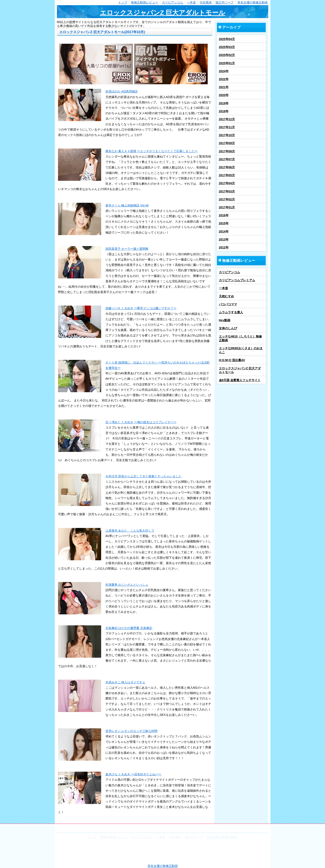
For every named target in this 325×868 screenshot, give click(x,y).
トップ (123, 2)
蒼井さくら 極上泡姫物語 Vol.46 (127, 205)
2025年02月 (227, 55)
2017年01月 (227, 207)
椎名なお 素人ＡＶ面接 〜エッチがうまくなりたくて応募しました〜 (152, 151)
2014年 (224, 231)
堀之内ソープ (225, 2)
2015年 (224, 223)
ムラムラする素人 (231, 312)
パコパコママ (228, 304)
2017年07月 (227, 159)
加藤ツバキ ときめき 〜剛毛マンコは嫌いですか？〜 (141, 308)
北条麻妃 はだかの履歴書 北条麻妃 (129, 628)
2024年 (224, 71)
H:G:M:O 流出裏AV (232, 360)
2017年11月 (227, 127)
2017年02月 (227, 199)
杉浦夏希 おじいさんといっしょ (127, 585)
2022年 (224, 79)
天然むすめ (226, 296)
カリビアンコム (173, 2)
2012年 (224, 247)
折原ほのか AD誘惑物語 (122, 91)
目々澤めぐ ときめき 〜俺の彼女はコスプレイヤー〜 (141, 422)
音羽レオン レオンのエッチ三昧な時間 (132, 731)
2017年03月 (227, 191)
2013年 (224, 239)
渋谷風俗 (206, 2)
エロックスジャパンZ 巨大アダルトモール (163, 13)
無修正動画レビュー (144, 2)
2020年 (224, 95)
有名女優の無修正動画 (253, 2)
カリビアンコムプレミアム (237, 280)
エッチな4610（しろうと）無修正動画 (240, 338)
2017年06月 (227, 167)
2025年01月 (227, 63)
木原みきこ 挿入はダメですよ (126, 682)
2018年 (224, 111)
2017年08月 (227, 151)
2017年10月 (227, 135)
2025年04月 (227, 39)
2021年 (224, 87)
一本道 (191, 2)
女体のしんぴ (228, 328)
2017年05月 (227, 175)
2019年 (224, 103)
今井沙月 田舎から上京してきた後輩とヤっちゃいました (144, 476)
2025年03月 (227, 47)
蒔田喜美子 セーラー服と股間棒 (127, 249)
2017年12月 (227, 119)
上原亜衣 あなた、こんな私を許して (130, 531)
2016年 (224, 215)
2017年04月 (227, 183)
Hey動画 (225, 320)
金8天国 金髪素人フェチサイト (240, 380)
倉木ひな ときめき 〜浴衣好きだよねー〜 (133, 774)
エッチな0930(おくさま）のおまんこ (241, 350)
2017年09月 (227, 143)
